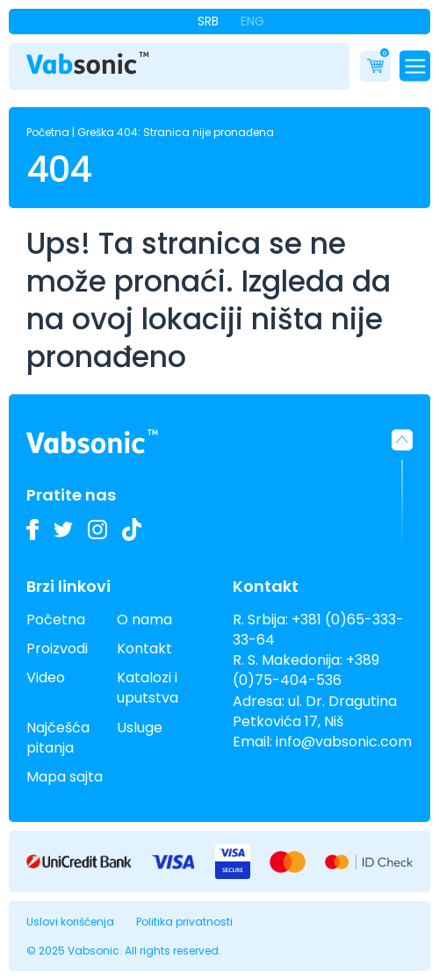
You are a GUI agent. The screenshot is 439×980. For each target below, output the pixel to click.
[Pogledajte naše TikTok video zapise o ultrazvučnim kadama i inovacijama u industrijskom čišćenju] (132, 529)
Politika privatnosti (184, 922)
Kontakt (144, 649)
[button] (402, 487)
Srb (208, 21)
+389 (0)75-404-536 (306, 670)
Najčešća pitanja (58, 738)
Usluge (140, 728)
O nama (144, 620)
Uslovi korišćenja (70, 922)
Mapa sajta (65, 777)
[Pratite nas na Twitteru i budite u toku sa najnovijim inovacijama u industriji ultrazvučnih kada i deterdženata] (63, 530)
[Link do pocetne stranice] (88, 63)
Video (46, 677)
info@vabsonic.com (344, 742)
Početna (48, 132)
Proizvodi (57, 649)
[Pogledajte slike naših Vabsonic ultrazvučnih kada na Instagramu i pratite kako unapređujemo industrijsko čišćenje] (97, 530)
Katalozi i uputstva (148, 688)
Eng (252, 21)
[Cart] (375, 66)
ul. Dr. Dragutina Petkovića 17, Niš (315, 711)
